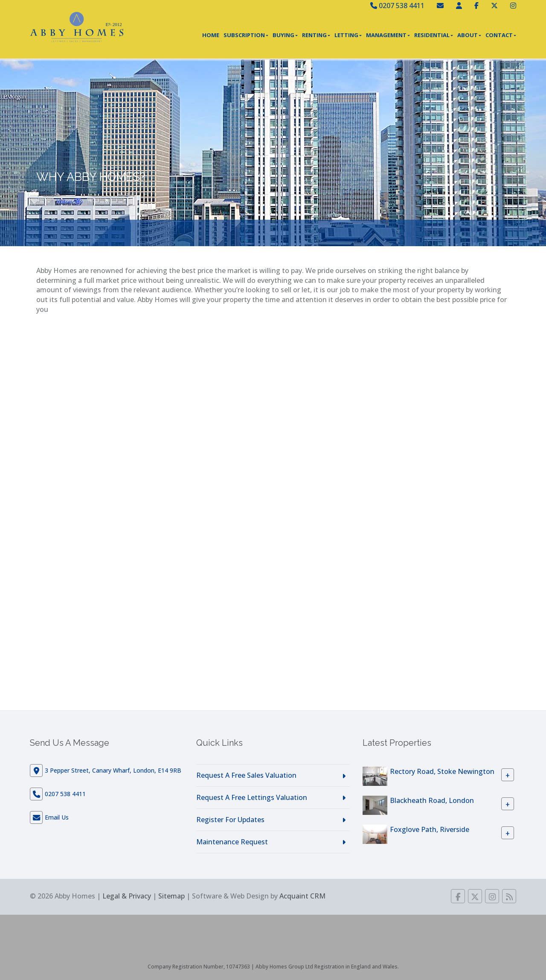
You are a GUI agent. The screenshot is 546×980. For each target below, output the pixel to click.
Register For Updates (230, 820)
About (469, 35)
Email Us (57, 817)
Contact (501, 35)
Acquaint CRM (302, 896)
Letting (348, 35)
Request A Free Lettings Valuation (252, 797)
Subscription (246, 35)
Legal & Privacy (127, 896)
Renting (316, 35)
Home (211, 35)
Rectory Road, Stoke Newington (442, 771)
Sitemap (171, 896)
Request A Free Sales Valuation (246, 775)
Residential (434, 35)
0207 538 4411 (397, 6)
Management (388, 35)
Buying (285, 35)
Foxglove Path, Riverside (430, 829)
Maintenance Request (232, 842)
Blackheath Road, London (432, 800)
